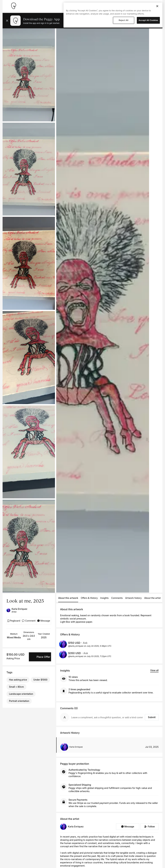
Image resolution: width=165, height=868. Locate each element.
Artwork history (133, 598)
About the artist (152, 598)
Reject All (123, 20)
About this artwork (68, 598)
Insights (104, 598)
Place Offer (43, 657)
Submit (152, 717)
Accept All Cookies (148, 20)
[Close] (157, 6)
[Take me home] (14, 6)
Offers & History (89, 598)
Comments (117, 598)
